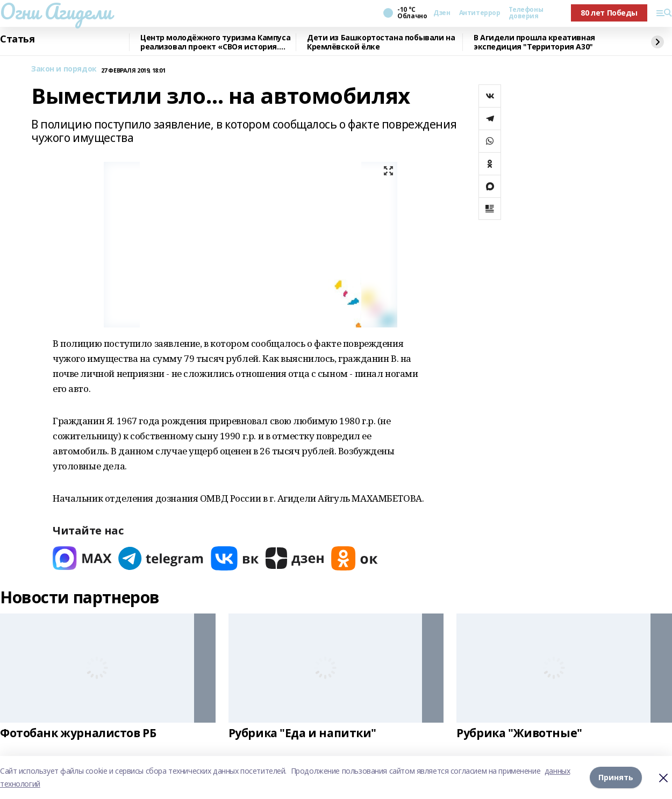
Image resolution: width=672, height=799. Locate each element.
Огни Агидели (56, 11)
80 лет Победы (609, 13)
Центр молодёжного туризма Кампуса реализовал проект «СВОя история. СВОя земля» (215, 42)
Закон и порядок (64, 69)
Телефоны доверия (526, 13)
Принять (616, 777)
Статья (17, 39)
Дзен (442, 13)
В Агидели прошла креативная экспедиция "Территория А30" (534, 42)
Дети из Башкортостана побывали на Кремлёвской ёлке (381, 42)
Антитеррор (480, 13)
